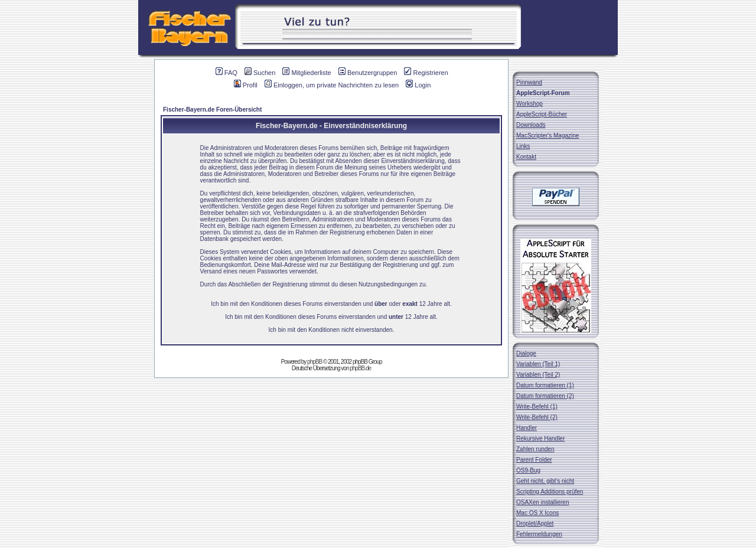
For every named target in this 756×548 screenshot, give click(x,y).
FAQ (227, 73)
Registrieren (426, 73)
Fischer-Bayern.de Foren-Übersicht (212, 110)
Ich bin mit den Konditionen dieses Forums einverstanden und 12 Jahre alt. (331, 317)
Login (418, 85)
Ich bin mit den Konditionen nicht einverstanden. (332, 330)
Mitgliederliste (307, 73)
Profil (246, 85)
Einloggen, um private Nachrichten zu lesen (332, 85)
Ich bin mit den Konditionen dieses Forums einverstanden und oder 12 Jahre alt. (331, 304)
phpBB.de (360, 368)
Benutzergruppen (368, 73)
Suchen (260, 73)
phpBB (315, 362)
